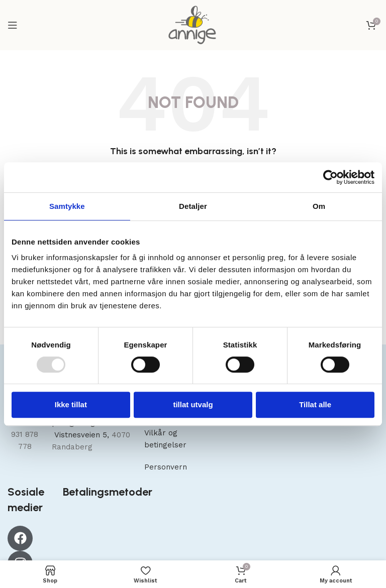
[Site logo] (193, 25)
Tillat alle (315, 404)
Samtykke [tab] (67, 206)
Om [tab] (319, 206)
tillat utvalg (193, 404)
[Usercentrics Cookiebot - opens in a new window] (330, 177)
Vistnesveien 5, (82, 435)
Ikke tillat (71, 404)
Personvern (166, 467)
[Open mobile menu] (13, 25)
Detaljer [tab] (193, 206)
